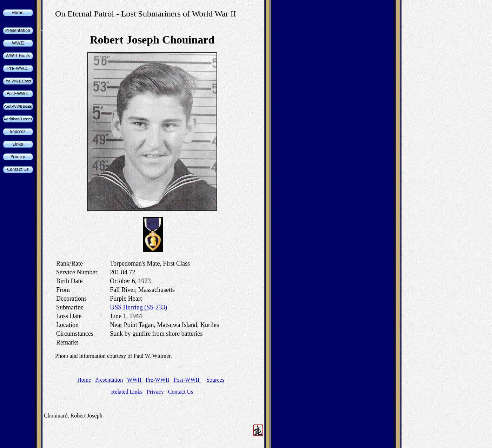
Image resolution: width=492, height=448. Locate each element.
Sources (215, 380)
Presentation (109, 380)
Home (84, 380)
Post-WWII (187, 380)
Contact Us (181, 392)
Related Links (127, 392)
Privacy (155, 392)
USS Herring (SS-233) (138, 307)
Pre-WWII (158, 380)
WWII (134, 380)
